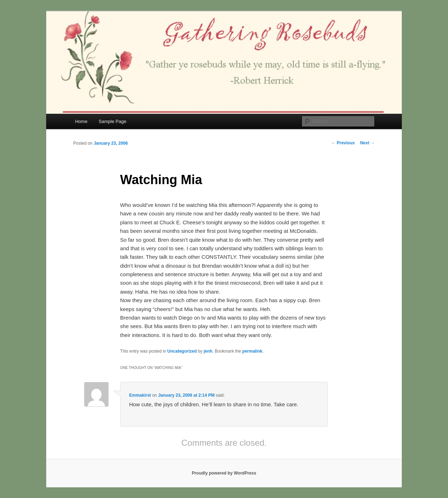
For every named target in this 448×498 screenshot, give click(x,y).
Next (367, 143)
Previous (343, 143)
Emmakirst (140, 395)
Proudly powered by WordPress (224, 473)
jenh (208, 351)
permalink (252, 351)
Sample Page (112, 121)
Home (81, 121)
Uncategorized (182, 351)
